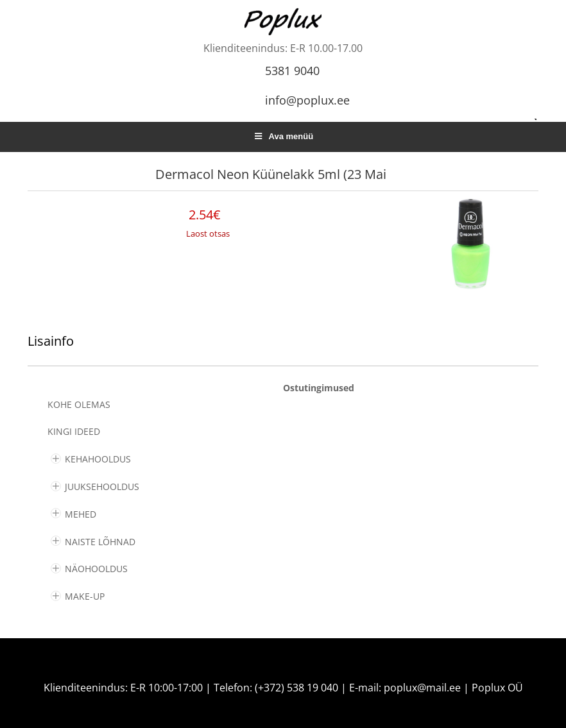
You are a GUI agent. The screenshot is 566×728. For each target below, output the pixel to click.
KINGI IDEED (74, 431)
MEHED (81, 514)
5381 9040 (292, 71)
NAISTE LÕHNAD (100, 542)
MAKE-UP (85, 596)
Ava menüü (283, 136)
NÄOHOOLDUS (96, 569)
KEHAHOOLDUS (98, 459)
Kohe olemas (79, 404)
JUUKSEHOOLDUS (102, 487)
